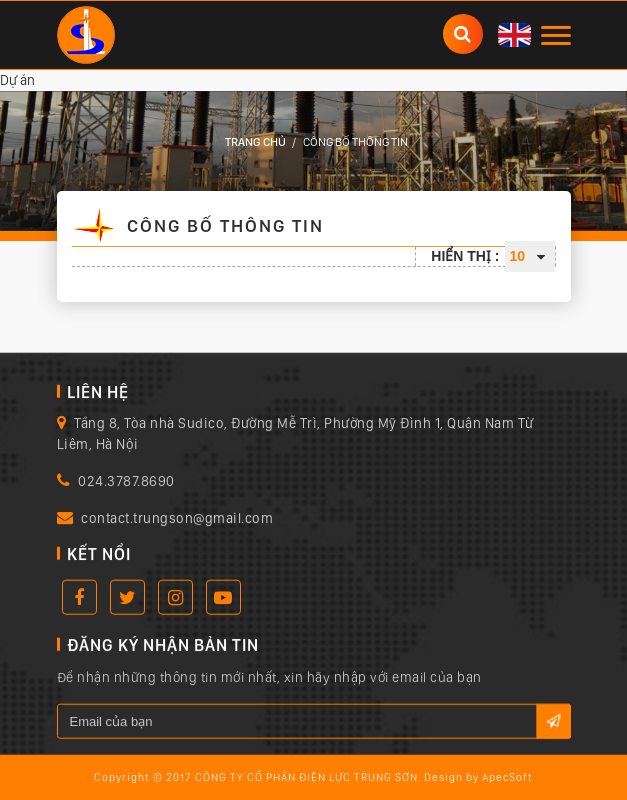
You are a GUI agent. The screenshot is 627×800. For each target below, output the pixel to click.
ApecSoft (507, 778)
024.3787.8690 (126, 482)
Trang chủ (255, 142)
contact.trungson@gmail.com (177, 519)
